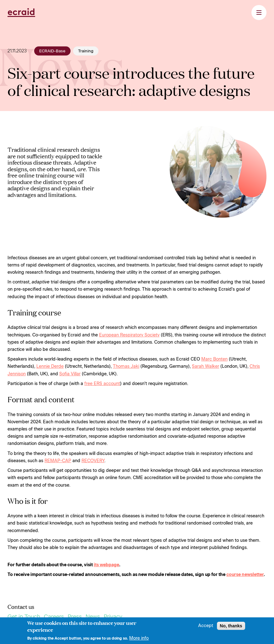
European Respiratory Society (129, 335)
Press (75, 617)
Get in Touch (24, 617)
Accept (206, 627)
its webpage (106, 565)
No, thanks (231, 627)
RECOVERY (93, 461)
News (93, 617)
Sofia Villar (70, 374)
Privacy (113, 617)
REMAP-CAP (58, 461)
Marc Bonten (214, 359)
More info (139, 640)
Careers (54, 617)
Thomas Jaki (126, 366)
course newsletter (245, 575)
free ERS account (102, 384)
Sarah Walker (205, 366)
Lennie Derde (50, 366)
